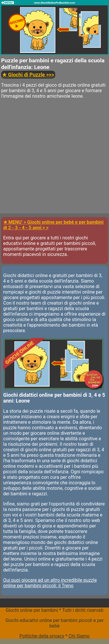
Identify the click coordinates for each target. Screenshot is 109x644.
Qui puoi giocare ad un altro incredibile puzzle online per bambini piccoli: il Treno (50, 583)
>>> (28, 75)
